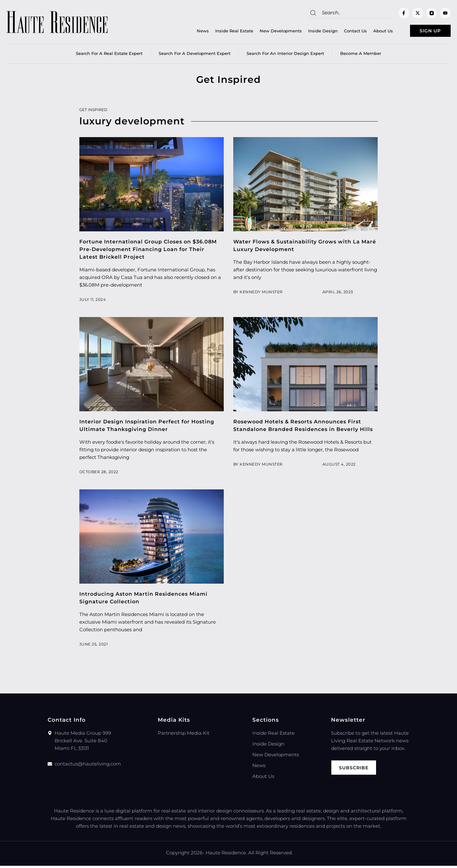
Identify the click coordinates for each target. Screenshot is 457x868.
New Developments (267, 32)
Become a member (361, 56)
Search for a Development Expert (195, 56)
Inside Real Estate (221, 32)
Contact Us (342, 32)
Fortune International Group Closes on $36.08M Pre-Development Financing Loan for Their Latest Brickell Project (151, 251)
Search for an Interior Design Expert (285, 56)
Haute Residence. (226, 855)
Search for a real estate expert (109, 56)
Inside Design (310, 32)
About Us (370, 32)
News (189, 32)
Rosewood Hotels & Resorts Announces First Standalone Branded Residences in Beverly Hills (302, 431)
